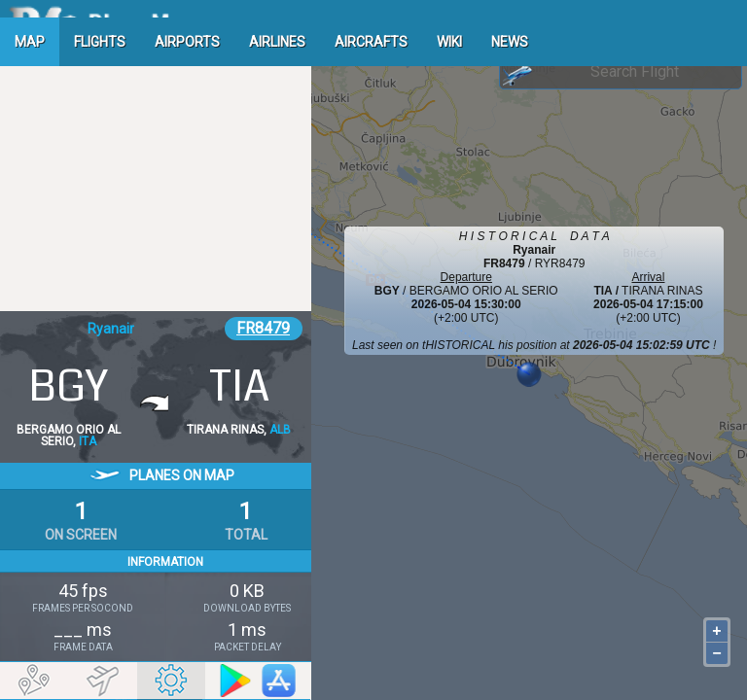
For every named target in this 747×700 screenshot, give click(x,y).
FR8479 (263, 328)
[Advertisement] (156, 180)
